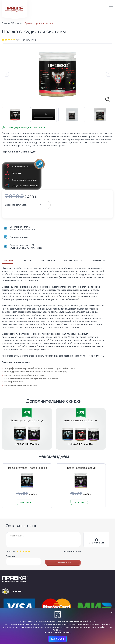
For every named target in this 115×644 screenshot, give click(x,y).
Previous (6, 74)
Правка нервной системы (81, 468)
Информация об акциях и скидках (19, 152)
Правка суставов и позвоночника (27, 468)
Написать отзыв (29, 40)
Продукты (17, 23)
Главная (6, 23)
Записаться (57, 639)
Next (109, 74)
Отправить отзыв (63, 562)
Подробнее (25, 502)
